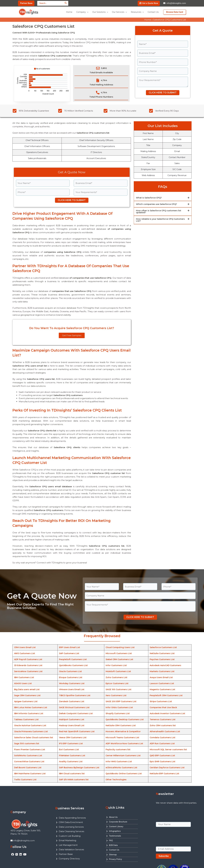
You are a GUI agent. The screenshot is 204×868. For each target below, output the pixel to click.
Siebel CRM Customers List (119, 659)
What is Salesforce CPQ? (149, 198)
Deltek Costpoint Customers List (76, 713)
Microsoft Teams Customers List (122, 737)
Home (148, 20)
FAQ (111, 840)
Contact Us (114, 850)
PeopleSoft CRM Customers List (166, 695)
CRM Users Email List (25, 647)
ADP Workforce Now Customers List (124, 744)
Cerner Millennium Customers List (123, 756)
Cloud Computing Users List (120, 647)
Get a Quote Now (150, 3)
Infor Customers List (116, 665)
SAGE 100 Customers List (119, 689)
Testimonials (115, 836)
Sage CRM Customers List (27, 695)
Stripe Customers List (161, 701)
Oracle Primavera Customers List (31, 731)
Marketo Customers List (162, 671)
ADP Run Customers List (162, 744)
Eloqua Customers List (71, 677)
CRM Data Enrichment (71, 822)
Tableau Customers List (26, 719)
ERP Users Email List (70, 647)
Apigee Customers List (26, 701)
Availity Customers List (71, 762)
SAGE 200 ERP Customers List (121, 701)
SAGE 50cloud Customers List (74, 707)
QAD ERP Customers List (162, 756)
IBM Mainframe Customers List (30, 774)
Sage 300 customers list (27, 744)
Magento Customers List (162, 689)
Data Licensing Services (71, 827)
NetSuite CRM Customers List (121, 725)
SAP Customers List (69, 653)
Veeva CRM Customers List (73, 737)
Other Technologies (116, 780)
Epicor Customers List (117, 683)
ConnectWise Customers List (29, 762)
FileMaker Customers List (72, 756)
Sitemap (113, 855)
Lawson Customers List (162, 683)
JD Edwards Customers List (28, 665)
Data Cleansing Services (71, 831)
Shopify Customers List (118, 713)
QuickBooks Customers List (73, 665)
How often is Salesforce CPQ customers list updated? (159, 212)
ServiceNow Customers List (28, 671)
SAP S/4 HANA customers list (74, 780)
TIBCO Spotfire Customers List (75, 695)
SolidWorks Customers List (28, 756)
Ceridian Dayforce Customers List (167, 768)
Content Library (116, 827)
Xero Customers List (116, 695)
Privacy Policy (115, 859)
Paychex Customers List (162, 659)
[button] (163, 198)
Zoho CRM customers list (163, 725)
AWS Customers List (25, 653)
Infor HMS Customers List (119, 762)
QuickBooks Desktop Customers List (125, 719)
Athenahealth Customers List (165, 731)
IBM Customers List (24, 677)
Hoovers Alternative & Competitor (123, 731)
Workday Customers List (72, 683)
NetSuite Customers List (162, 653)
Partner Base (66, 854)
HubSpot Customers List (72, 719)
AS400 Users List (23, 683)
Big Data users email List (27, 689)
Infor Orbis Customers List (119, 707)
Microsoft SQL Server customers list (168, 750)
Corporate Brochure (118, 822)
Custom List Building (70, 836)
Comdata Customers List (163, 737)
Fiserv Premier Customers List (30, 750)
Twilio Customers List (25, 780)
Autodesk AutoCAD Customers (165, 665)
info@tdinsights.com (176, 3)
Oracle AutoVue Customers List (30, 725)
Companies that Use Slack (163, 707)
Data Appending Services (72, 818)
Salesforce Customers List (163, 647)
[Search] (66, 3)
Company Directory (69, 859)
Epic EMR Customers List (163, 762)
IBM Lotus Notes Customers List (31, 707)
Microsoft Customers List (119, 653)
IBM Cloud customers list (72, 774)
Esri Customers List (69, 750)
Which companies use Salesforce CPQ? (156, 204)
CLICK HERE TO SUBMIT (163, 93)
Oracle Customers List (70, 671)
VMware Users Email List (72, 689)
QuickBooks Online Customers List (124, 774)
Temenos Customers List (163, 719)
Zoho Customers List (116, 677)
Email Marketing (67, 840)
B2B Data (113, 845)
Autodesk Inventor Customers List (167, 713)
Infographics (115, 831)
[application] (87, 12)
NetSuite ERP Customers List (164, 774)
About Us (113, 817)
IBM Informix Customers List (29, 713)
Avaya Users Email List (161, 677)
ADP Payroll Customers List (28, 659)
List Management (68, 845)
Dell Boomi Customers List (28, 768)
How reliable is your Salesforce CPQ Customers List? (160, 220)
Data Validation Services (71, 849)
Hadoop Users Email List (72, 725)
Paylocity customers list (118, 750)
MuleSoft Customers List (118, 671)
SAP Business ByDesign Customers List (79, 768)
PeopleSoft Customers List (73, 659)
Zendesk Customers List (72, 701)
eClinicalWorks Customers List (121, 768)
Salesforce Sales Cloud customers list (34, 737)
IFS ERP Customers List (71, 744)
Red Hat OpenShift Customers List (77, 731)
